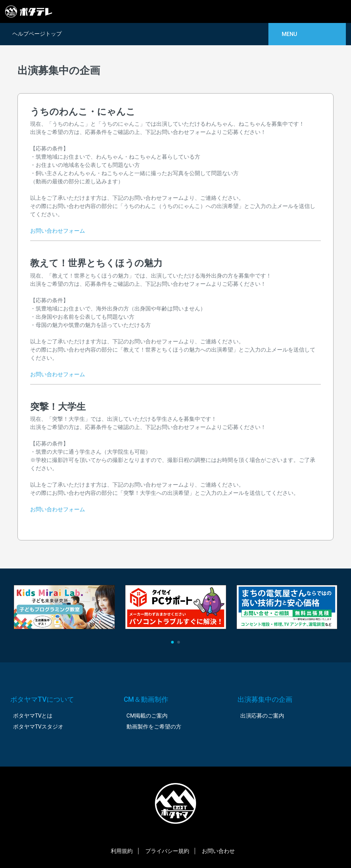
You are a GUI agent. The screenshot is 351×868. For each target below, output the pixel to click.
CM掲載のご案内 (147, 716)
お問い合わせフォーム (58, 231)
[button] (172, 642)
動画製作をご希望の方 (154, 727)
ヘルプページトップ (36, 34)
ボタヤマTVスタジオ (38, 727)
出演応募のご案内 (262, 716)
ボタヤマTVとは (33, 716)
